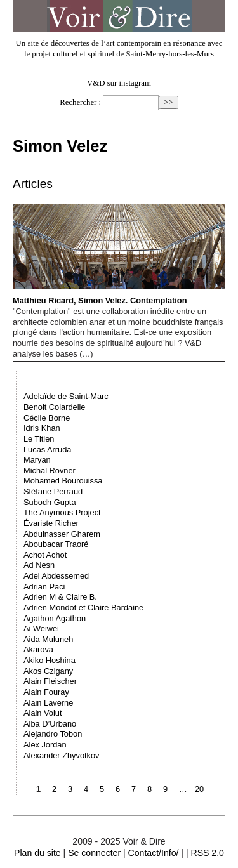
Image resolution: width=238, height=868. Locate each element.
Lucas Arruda (47, 450)
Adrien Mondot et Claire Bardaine (83, 608)
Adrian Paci (44, 587)
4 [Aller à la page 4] (86, 789)
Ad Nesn (39, 565)
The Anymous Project (62, 512)
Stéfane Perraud (53, 491)
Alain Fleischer (50, 681)
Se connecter (94, 853)
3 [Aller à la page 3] (70, 789)
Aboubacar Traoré (56, 544)
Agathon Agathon (55, 618)
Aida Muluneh (48, 639)
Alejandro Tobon (53, 734)
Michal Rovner (50, 470)
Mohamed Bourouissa (63, 481)
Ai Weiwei (41, 628)
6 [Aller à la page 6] (118, 789)
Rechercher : (80, 102)
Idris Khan (42, 428)
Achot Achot (45, 555)
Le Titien (39, 439)
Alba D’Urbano (50, 724)
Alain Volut (43, 713)
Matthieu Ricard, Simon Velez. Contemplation (119, 255)
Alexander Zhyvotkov (62, 755)
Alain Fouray (46, 692)
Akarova (38, 649)
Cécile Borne (47, 418)
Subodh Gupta (50, 502)
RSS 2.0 (207, 853)
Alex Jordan (45, 745)
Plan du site (37, 853)
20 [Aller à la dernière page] (199, 789)
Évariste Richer (51, 523)
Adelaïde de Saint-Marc (66, 396)
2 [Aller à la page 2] (54, 789)
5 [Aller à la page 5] (102, 789)
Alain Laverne (48, 703)
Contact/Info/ (154, 853)
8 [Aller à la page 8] (149, 789)
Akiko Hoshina (50, 660)
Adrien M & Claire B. (60, 597)
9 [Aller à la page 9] (165, 789)
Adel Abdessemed (56, 576)
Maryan (37, 460)
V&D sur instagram (119, 83)
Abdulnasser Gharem (62, 534)
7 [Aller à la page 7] (134, 789)
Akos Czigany (48, 671)
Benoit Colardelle (54, 407)
